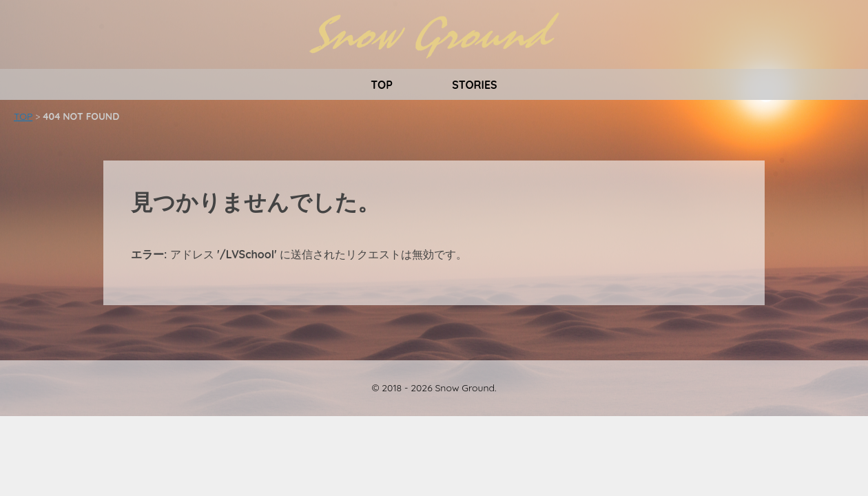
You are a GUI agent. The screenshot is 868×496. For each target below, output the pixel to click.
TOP (382, 85)
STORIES (475, 85)
